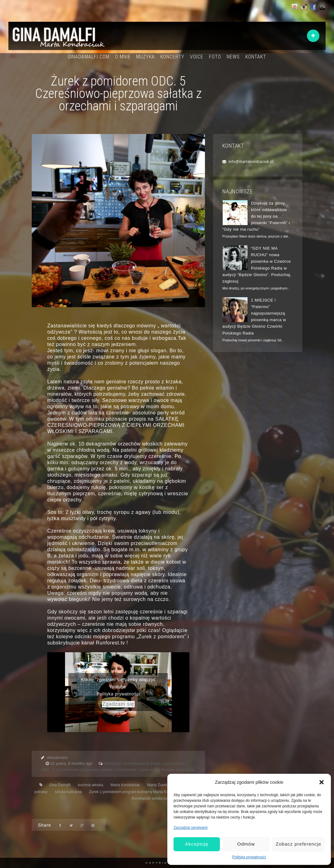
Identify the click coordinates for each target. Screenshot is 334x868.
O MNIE (123, 57)
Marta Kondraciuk (125, 785)
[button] (322, 782)
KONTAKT (256, 57)
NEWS (233, 57)
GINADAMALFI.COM (89, 57)
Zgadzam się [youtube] (118, 704)
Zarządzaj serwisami (190, 828)
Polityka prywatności (249, 857)
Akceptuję (197, 844)
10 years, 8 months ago (72, 764)
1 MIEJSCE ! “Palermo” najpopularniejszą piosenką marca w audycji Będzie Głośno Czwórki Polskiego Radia (254, 317)
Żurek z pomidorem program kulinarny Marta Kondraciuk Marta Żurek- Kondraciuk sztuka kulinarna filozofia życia (147, 795)
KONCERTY (172, 57)
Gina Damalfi (60, 785)
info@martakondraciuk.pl (251, 162)
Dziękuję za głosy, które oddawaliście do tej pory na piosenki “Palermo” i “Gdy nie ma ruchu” (256, 216)
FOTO (215, 57)
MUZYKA (146, 57)
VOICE (197, 57)
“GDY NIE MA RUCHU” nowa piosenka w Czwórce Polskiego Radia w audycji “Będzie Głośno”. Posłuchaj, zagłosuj (257, 265)
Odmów (246, 844)
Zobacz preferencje (299, 844)
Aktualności (57, 758)
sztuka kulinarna (68, 792)
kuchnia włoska (90, 785)
